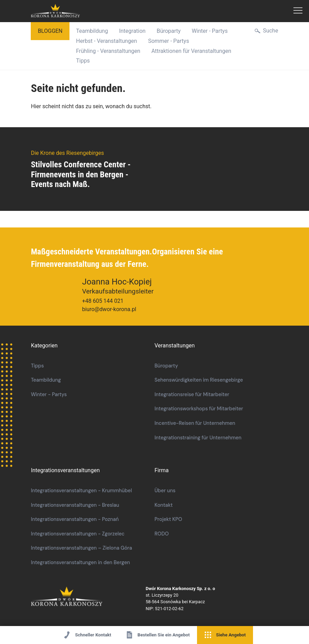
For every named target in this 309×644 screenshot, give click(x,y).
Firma (162, 470)
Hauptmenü (298, 11)
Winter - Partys (210, 31)
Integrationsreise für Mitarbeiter (192, 394)
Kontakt (164, 505)
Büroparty (168, 31)
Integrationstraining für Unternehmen (198, 438)
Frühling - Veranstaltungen (108, 51)
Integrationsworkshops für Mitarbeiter (199, 409)
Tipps (83, 61)
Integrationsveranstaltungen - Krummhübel (81, 491)
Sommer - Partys (168, 41)
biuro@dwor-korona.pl (109, 309)
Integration (132, 31)
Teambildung (92, 31)
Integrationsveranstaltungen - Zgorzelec (78, 534)
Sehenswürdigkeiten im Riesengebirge (199, 380)
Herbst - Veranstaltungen (106, 41)
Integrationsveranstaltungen (65, 470)
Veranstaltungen (175, 346)
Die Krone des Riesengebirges (88, 597)
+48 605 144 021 (103, 301)
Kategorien (44, 346)
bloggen (50, 31)
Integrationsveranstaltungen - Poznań (75, 519)
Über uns (165, 491)
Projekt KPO (168, 519)
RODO (162, 534)
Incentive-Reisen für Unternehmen (195, 423)
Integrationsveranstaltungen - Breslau (75, 505)
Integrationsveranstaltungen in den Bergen (80, 562)
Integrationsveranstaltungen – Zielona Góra (81, 548)
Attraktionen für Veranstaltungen (191, 51)
